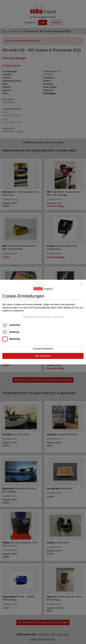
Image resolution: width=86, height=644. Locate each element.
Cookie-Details (29, 317)
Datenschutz (45, 317)
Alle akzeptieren (43, 356)
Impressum (58, 317)
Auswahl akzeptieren (43, 349)
